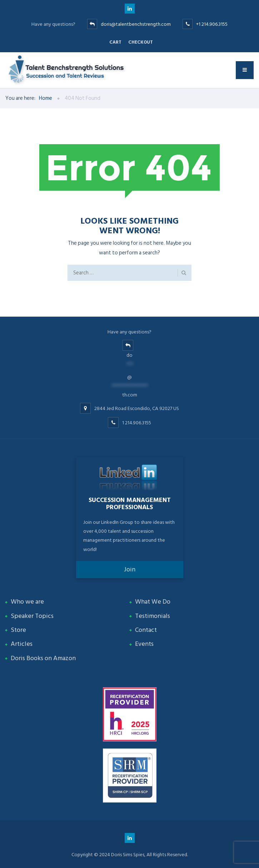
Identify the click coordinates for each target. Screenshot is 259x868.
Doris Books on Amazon (43, 658)
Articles (22, 644)
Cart (115, 42)
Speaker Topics (32, 616)
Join (130, 569)
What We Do (153, 602)
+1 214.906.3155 (212, 24)
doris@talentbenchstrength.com (136, 24)
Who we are (27, 602)
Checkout (141, 42)
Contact (146, 630)
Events (144, 644)
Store (18, 630)
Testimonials (153, 616)
